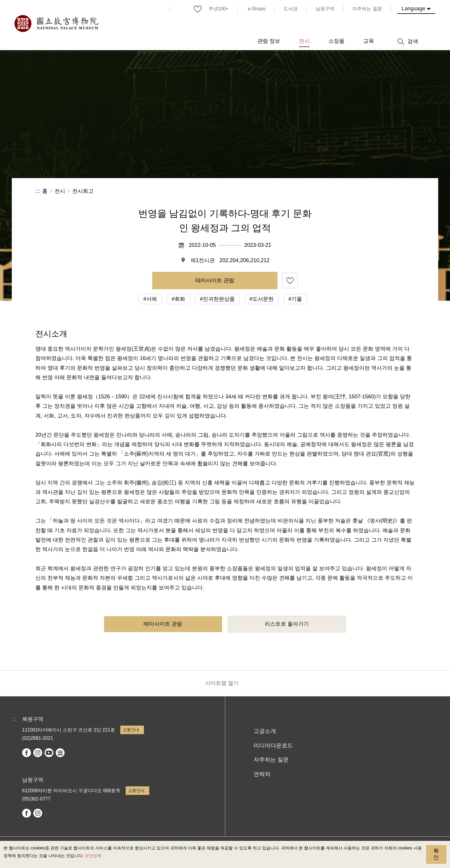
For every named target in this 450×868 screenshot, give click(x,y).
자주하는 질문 (271, 760)
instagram (38, 753)
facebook (27, 753)
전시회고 (83, 191)
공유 (350, 191)
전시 (60, 191)
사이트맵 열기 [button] (222, 683)
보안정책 (93, 856)
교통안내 (131, 730)
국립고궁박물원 (56, 24)
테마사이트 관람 (215, 280)
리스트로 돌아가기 (287, 624)
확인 (436, 854)
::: (170, 9)
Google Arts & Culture (60, 753)
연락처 (262, 774)
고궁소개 (265, 731)
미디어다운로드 (273, 745)
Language (413, 9)
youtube (49, 753)
